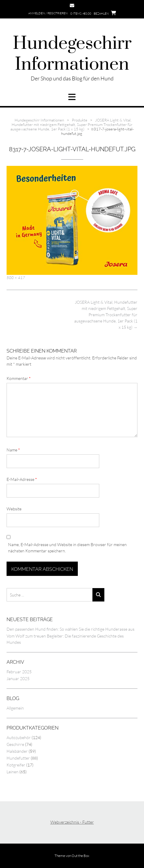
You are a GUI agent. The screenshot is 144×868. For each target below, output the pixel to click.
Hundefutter (18, 758)
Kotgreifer (16, 765)
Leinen (13, 772)
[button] (72, 97)
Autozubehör (19, 737)
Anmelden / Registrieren (48, 13)
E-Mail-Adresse (22, 479)
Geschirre (15, 744)
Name (13, 450)
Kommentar (19, 378)
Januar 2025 (18, 678)
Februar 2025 (19, 672)
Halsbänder (17, 751)
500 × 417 (16, 278)
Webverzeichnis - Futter (72, 822)
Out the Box (80, 856)
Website (14, 509)
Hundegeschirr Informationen (72, 54)
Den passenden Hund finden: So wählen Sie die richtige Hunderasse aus (71, 629)
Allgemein (15, 708)
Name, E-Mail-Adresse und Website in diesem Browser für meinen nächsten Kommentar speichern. (67, 548)
